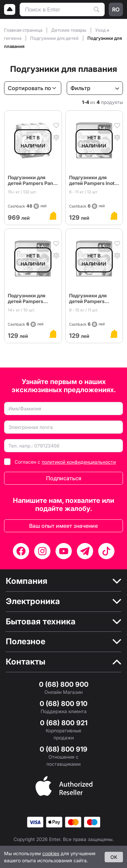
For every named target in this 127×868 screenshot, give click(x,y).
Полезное (26, 642)
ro (116, 9)
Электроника (33, 601)
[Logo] (10, 9)
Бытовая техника (41, 622)
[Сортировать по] (33, 88)
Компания (27, 581)
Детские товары (69, 30)
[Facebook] (21, 551)
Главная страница (24, 30)
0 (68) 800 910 (63, 704)
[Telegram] (85, 551)
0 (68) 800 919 (63, 749)
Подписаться (64, 478)
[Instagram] (42, 551)
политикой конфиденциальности (79, 462)
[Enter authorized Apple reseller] (64, 785)
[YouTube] (64, 551)
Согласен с (65, 462)
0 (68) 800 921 (64, 723)
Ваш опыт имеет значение (63, 526)
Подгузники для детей (55, 38)
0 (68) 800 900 (64, 684)
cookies (51, 853)
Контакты (26, 662)
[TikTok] (106, 551)
